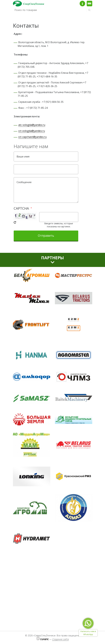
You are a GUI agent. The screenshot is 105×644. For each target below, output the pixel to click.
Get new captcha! (15, 222)
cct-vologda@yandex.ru (32, 131)
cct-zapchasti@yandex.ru (32, 137)
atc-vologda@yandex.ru (32, 125)
